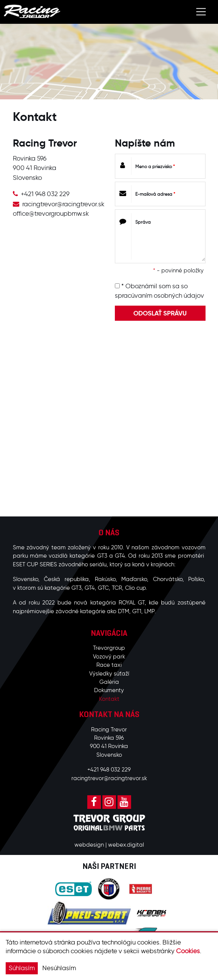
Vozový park (109, 657)
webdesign (89, 845)
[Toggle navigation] (201, 12)
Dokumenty (109, 690)
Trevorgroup (109, 648)
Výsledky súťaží (109, 674)
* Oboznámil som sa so (159, 291)
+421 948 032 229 (45, 194)
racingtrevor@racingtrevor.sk (63, 204)
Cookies (188, 951)
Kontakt (109, 699)
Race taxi (109, 665)
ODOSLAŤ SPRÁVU (160, 313)
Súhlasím (22, 968)
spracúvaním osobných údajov (159, 295)
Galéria (109, 682)
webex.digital (126, 845)
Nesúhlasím (59, 968)
